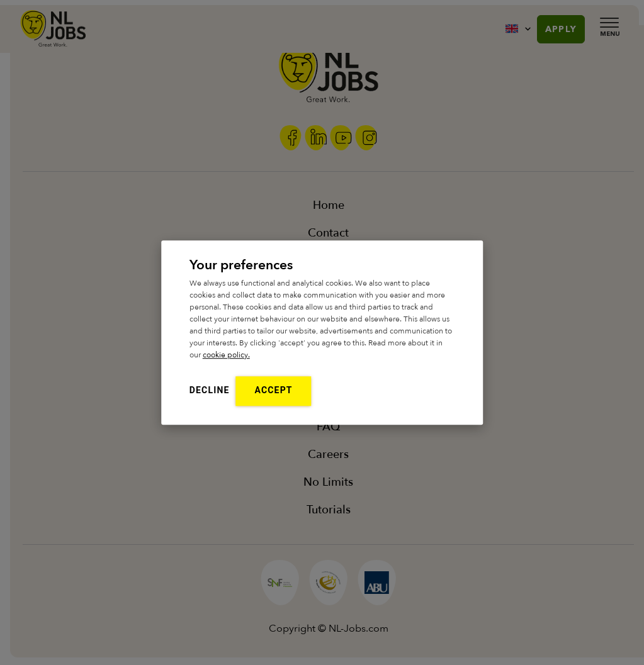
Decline (210, 390)
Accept (274, 390)
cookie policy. (226, 355)
